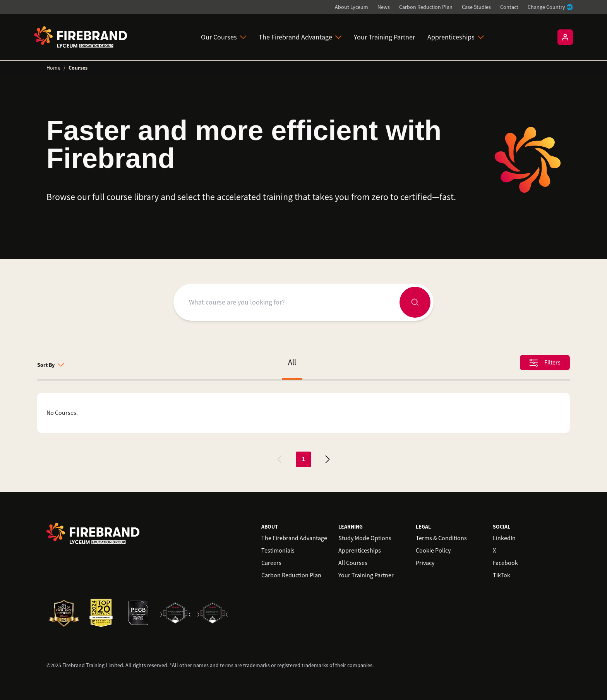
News (384, 7)
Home (53, 68)
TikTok (502, 575)
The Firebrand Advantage (300, 37)
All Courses (353, 563)
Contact (509, 7)
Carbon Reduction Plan (426, 7)
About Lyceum (352, 7)
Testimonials (278, 551)
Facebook (505, 563)
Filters (545, 363)
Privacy (425, 563)
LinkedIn (504, 538)
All (292, 362)
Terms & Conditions (441, 538)
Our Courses (224, 37)
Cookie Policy (433, 551)
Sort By (51, 365)
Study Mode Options (365, 538)
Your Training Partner (384, 37)
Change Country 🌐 (550, 7)
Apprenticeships (456, 37)
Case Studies (476, 7)
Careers (271, 563)
